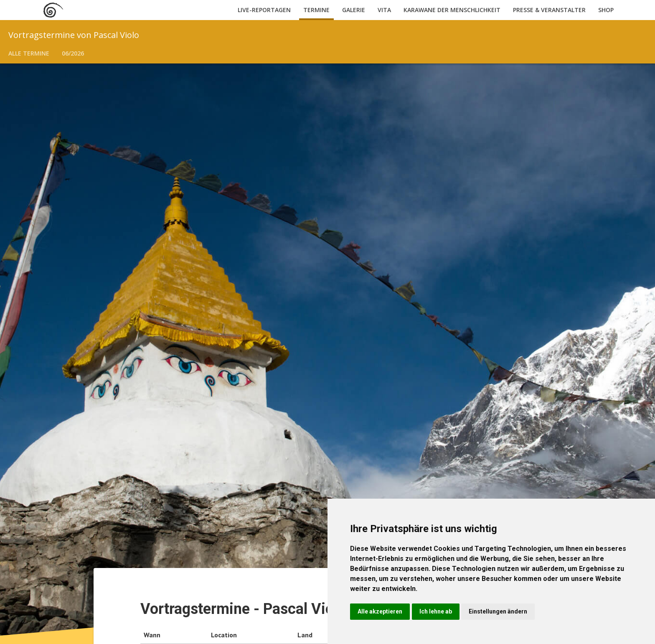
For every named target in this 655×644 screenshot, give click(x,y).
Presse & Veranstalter (549, 10)
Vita (384, 10)
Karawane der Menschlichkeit (452, 10)
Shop (606, 10)
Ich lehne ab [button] (436, 611)
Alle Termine (29, 53)
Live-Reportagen (264, 10)
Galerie (354, 10)
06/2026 (73, 53)
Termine (316, 10)
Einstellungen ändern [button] (498, 611)
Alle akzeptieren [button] (380, 611)
